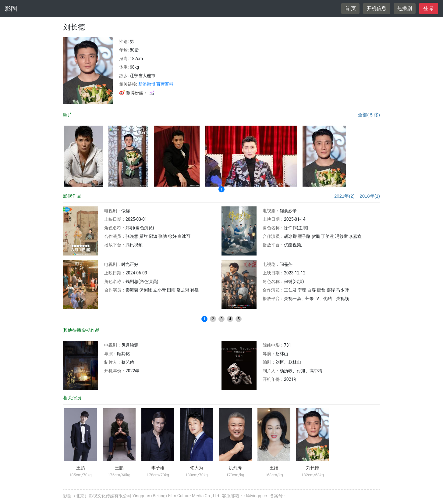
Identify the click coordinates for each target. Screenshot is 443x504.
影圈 (11, 9)
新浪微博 (147, 84)
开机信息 (377, 8)
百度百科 (165, 84)
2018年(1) (370, 196)
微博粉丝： (137, 93)
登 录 (429, 8)
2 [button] (213, 319)
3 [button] (222, 319)
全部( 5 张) (369, 115)
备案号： (278, 496)
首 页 (350, 8)
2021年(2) (344, 196)
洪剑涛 (235, 468)
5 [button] (239, 319)
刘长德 (313, 468)
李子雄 (158, 468)
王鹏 (80, 468)
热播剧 (405, 8)
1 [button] (222, 189)
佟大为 (197, 468)
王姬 (274, 468)
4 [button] (230, 319)
